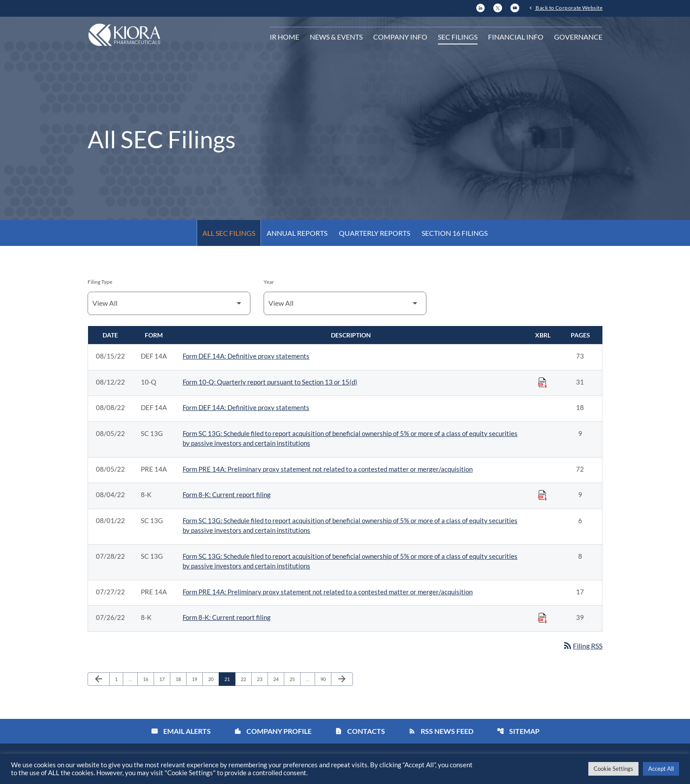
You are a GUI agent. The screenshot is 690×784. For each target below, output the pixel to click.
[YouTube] (515, 7)
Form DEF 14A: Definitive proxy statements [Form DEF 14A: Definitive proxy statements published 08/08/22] (246, 407)
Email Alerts (181, 731)
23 (262, 679)
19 (197, 679)
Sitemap (518, 731)
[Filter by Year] (345, 303)
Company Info (400, 37)
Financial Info (516, 37)
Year (269, 282)
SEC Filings (458, 37)
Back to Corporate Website (569, 7)
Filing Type (100, 282)
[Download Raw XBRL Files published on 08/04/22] (543, 495)
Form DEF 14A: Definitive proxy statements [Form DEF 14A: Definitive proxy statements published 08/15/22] (246, 356)
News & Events (336, 37)
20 (213, 679)
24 (278, 679)
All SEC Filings (229, 233)
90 (325, 679)
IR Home (284, 37)
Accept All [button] (661, 769)
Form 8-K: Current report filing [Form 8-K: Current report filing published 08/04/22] (227, 495)
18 (181, 679)
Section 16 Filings (455, 233)
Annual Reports (297, 233)
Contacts (360, 731)
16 (148, 679)
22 (246, 679)
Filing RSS (582, 646)
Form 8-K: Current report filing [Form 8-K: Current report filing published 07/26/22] (227, 617)
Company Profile (273, 731)
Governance (578, 37)
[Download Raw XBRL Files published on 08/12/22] (543, 382)
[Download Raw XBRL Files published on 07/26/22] (543, 618)
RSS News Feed (441, 731)
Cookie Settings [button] (613, 769)
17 (164, 679)
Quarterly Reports (374, 233)
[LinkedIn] (481, 7)
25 (295, 679)
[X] (498, 7)
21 (229, 679)
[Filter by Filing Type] (169, 303)
